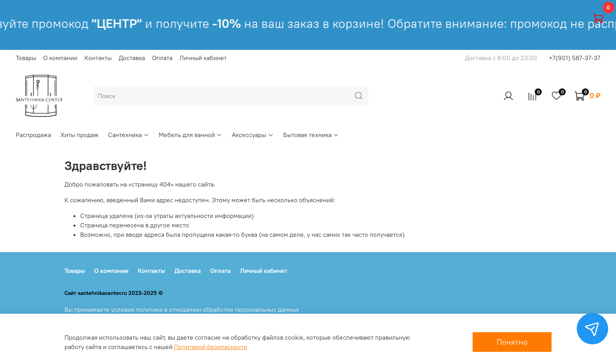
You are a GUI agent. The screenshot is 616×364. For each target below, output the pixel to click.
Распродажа (33, 135)
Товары (26, 58)
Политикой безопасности (211, 347)
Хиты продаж (80, 135)
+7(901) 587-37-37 (575, 58)
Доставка (132, 58)
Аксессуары (253, 135)
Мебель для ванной (191, 135)
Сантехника (129, 135)
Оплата (162, 58)
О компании (60, 58)
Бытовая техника (311, 135)
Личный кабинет (203, 58)
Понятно (512, 342)
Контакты (98, 58)
